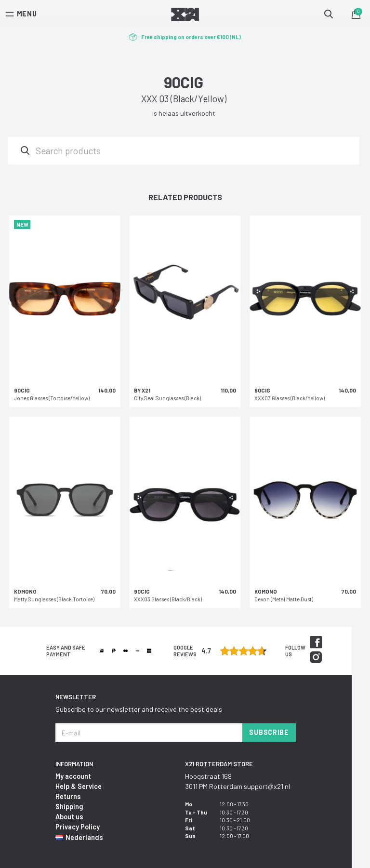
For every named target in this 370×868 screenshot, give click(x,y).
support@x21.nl (267, 786)
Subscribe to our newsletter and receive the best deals (139, 709)
